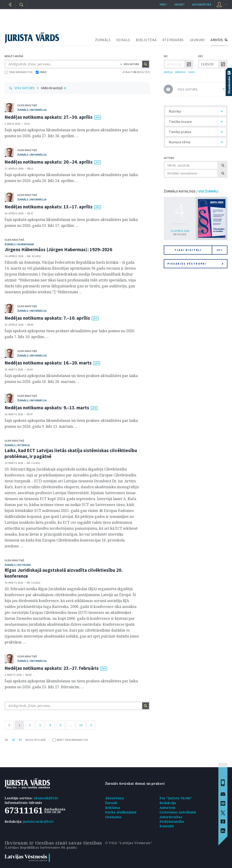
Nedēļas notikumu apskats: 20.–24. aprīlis (49, 162)
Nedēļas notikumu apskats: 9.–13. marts (47, 408)
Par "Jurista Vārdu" (176, 798)
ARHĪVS (217, 40)
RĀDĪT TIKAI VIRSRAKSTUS (70, 740)
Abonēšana (115, 798)
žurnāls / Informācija (32, 110)
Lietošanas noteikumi (178, 812)
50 (20, 740)
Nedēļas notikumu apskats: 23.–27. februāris (52, 668)
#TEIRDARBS (173, 40)
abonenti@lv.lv (46, 798)
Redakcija (168, 803)
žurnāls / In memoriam (19, 244)
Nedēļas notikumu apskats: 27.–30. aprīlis (49, 117)
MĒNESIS (180, 72)
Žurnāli (111, 803)
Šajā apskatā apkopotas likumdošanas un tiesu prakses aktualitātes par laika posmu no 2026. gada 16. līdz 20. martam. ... (71, 379)
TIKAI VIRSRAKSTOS (19, 72)
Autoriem (168, 808)
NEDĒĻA (168, 72)
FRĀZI (41, 72)
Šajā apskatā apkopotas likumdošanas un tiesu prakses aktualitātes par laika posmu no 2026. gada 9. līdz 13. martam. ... (71, 423)
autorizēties (202, 4)
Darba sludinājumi (121, 812)
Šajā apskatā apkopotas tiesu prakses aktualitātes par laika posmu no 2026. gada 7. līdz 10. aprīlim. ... (70, 334)
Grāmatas (113, 817)
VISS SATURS (24, 88)
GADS (192, 72)
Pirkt (163, 4)
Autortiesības (171, 817)
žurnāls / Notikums (18, 565)
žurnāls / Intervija (17, 445)
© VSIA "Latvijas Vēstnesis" (129, 843)
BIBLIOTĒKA (146, 40)
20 (13, 740)
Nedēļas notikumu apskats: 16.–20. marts (48, 363)
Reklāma (113, 808)
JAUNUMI (197, 40)
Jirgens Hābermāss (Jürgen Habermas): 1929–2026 (58, 249)
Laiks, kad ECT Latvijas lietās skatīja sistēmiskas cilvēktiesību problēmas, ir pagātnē (71, 453)
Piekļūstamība (172, 821)
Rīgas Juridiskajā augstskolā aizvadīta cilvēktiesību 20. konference (64, 573)
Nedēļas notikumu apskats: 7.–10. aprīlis (47, 318)
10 (81, 725)
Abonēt (180, 4)
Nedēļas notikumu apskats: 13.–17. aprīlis (49, 207)
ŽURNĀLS (103, 40)
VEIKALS (123, 40)
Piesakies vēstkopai (195, 264)
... (71, 725)
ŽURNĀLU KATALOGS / (191, 191)
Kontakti (167, 826)
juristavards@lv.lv (38, 821)
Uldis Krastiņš (52, 88)
